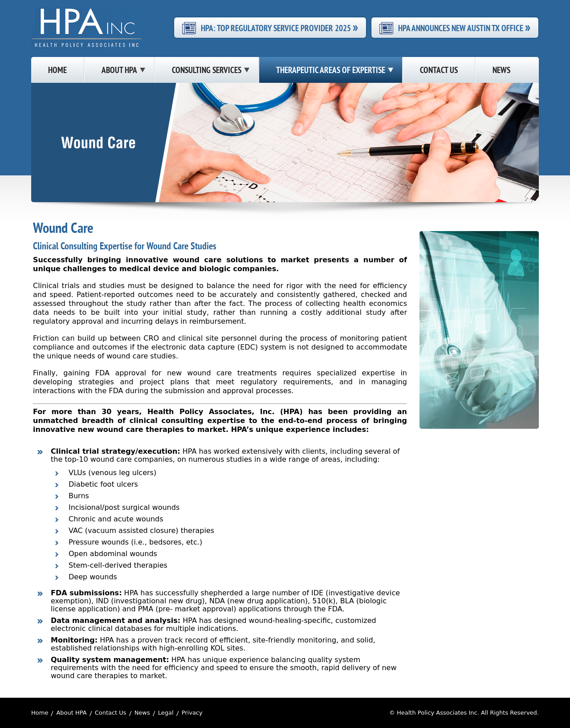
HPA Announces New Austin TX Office (464, 28)
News (142, 713)
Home (40, 713)
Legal (166, 713)
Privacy (192, 713)
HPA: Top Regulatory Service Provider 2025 (279, 28)
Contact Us (111, 713)
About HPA (71, 713)
